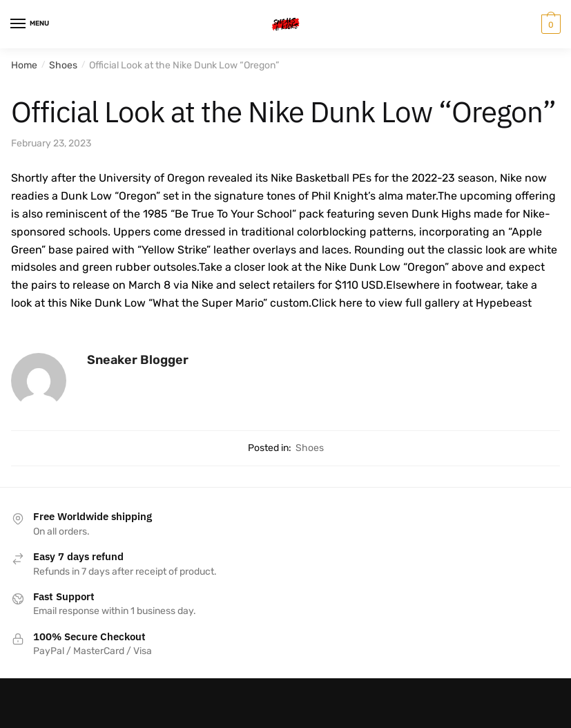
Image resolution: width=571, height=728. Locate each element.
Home (24, 65)
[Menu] (31, 24)
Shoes (63, 65)
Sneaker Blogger (138, 360)
